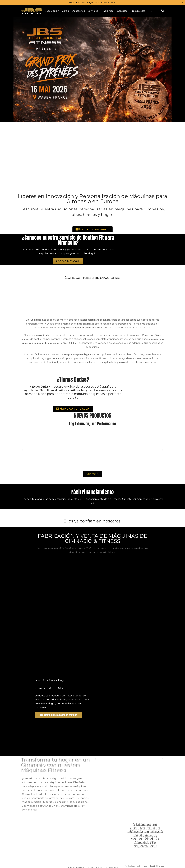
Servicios (93, 11)
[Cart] (162, 11)
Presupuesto (138, 11)
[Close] (183, 2)
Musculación (52, 11)
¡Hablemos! (107, 11)
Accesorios (79, 11)
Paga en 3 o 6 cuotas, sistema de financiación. (93, 3)
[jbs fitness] (71, 835)
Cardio (66, 11)
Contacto (122, 11)
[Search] (151, 11)
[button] (22, 450)
